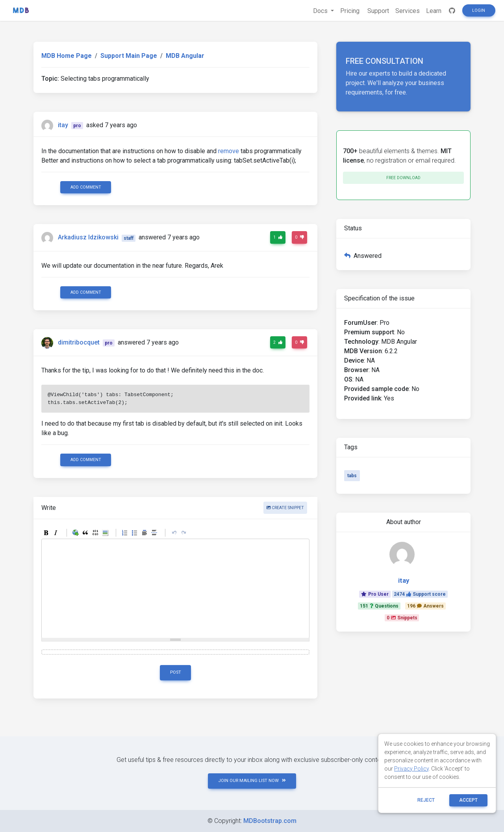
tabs (352, 476)
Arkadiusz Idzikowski (88, 238)
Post (176, 672)
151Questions (379, 606)
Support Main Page (129, 56)
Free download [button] (403, 178)
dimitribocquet (79, 342)
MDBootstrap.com (270, 821)
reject (426, 800)
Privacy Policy (411, 769)
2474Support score (420, 594)
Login (479, 10)
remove (229, 151)
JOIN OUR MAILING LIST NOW (252, 781)
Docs (321, 11)
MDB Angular (185, 56)
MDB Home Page (67, 56)
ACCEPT (468, 800)
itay (63, 125)
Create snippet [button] (285, 508)
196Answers (425, 606)
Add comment (86, 187)
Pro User (375, 594)
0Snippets (402, 618)
